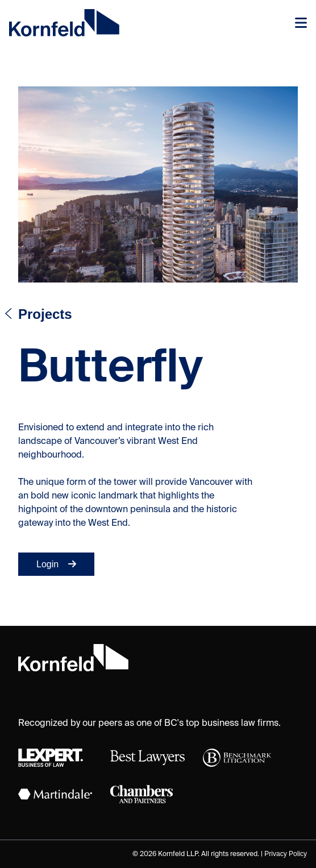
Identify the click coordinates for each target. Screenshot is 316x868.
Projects (45, 314)
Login (56, 564)
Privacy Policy (286, 854)
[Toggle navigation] (301, 23)
